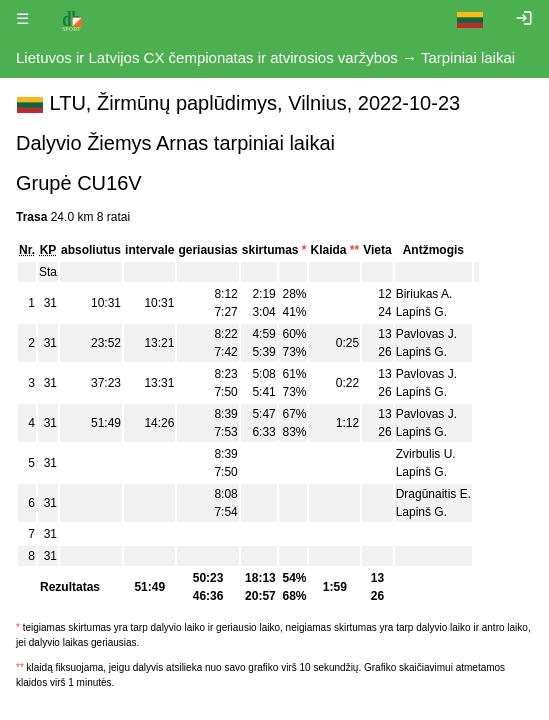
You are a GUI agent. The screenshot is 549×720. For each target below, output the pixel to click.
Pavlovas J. (426, 334)
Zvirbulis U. (426, 454)
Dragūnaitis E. (433, 494)
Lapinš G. (421, 312)
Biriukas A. (424, 294)
